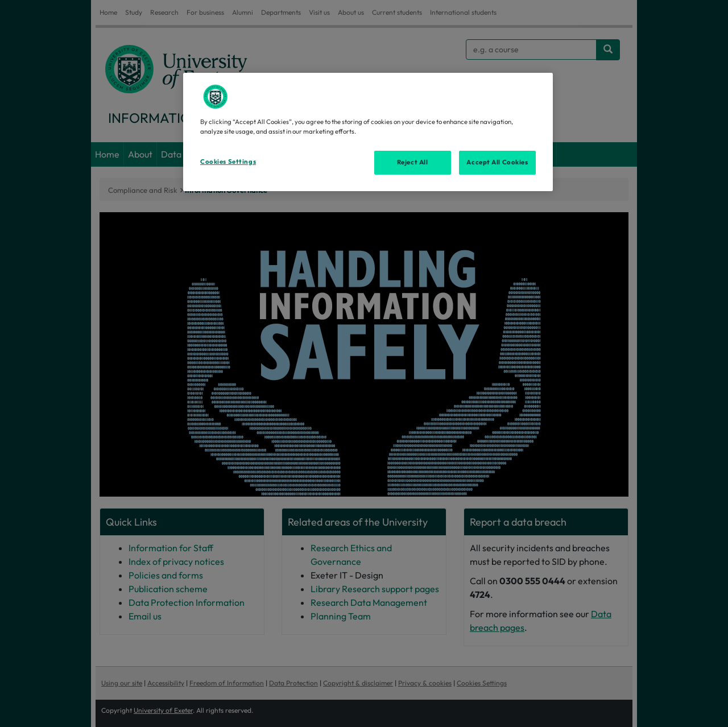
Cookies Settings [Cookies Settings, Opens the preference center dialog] (228, 162)
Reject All (413, 162)
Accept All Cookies (497, 162)
